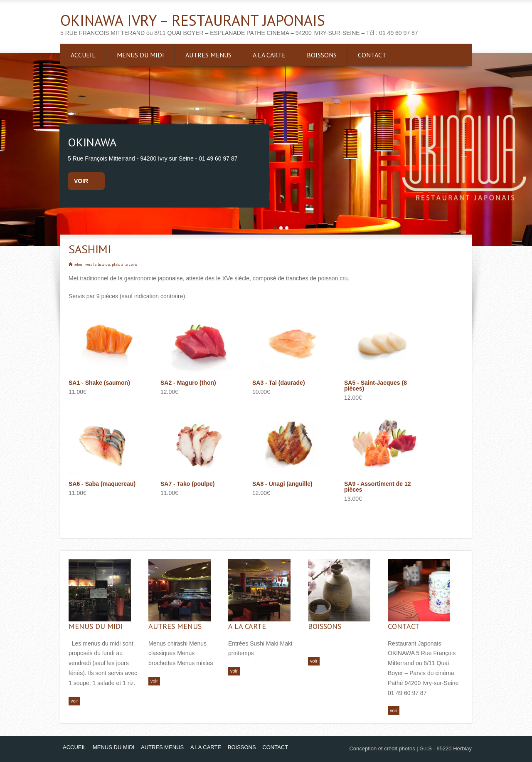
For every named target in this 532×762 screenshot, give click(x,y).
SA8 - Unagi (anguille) (282, 484)
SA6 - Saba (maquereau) (102, 484)
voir (81, 181)
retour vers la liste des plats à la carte (103, 264)
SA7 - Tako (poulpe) (187, 484)
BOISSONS (322, 55)
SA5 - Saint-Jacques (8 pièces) (376, 386)
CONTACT (372, 55)
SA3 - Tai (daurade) (279, 383)
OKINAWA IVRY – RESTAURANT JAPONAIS (193, 20)
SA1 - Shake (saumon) (99, 383)
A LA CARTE (269, 55)
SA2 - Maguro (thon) (188, 383)
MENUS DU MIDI (140, 55)
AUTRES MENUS (208, 55)
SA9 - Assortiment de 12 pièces (378, 487)
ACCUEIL (83, 55)
